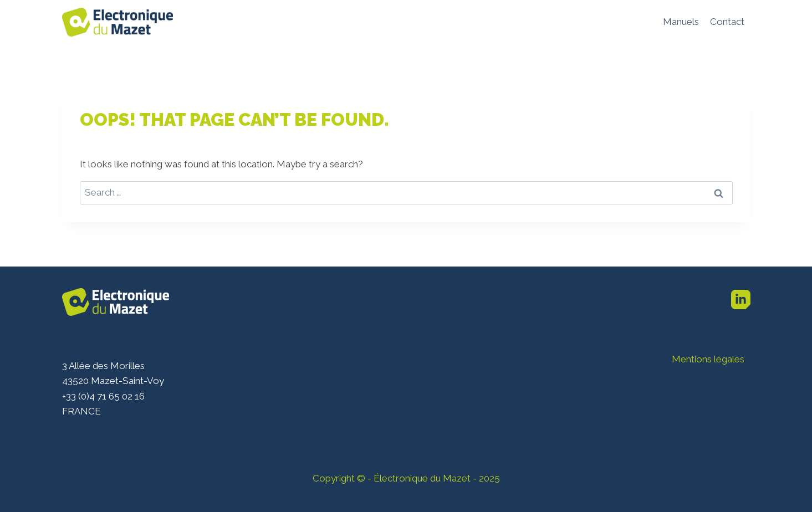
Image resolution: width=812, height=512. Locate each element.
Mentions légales (708, 359)
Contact (727, 22)
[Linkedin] (741, 300)
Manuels (681, 22)
